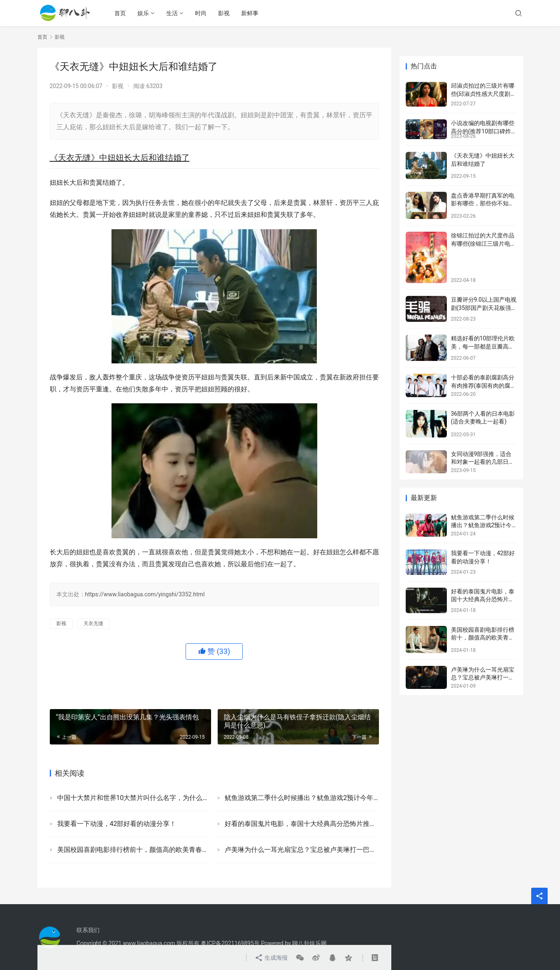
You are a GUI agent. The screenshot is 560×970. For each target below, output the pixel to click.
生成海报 (271, 958)
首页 (121, 13)
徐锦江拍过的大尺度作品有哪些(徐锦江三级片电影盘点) (484, 243)
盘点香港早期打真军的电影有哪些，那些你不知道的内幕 (483, 204)
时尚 (202, 13)
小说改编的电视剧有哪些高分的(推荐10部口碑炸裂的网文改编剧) (483, 131)
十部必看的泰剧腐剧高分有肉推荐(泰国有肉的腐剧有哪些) (484, 385)
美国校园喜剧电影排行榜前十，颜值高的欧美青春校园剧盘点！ (134, 850)
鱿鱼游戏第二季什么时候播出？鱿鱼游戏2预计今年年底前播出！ (302, 798)
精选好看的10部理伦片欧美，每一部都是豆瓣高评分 (483, 346)
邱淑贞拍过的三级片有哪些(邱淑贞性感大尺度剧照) (483, 94)
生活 (173, 13)
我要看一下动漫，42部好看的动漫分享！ (117, 824)
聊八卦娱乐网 (309, 943)
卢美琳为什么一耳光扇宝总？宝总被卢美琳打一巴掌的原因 (302, 850)
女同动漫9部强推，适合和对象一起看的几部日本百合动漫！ (483, 462)
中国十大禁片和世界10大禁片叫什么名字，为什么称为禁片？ (134, 798)
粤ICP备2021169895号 (230, 943)
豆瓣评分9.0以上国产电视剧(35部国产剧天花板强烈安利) (484, 308)
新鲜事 (251, 13)
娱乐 (144, 13)
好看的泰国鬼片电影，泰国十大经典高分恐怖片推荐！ (302, 824)
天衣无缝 (93, 623)
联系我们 (88, 930)
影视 (225, 13)
